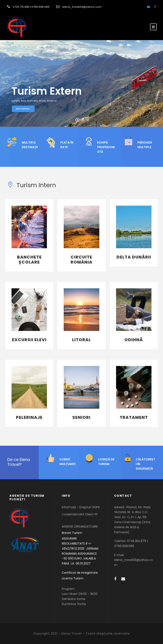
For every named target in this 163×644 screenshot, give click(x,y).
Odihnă (134, 340)
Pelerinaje (29, 417)
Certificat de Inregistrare (80, 573)
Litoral (81, 340)
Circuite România (81, 260)
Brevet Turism (72, 533)
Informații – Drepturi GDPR (81, 507)
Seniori (81, 417)
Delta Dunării (134, 257)
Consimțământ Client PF (80, 514)
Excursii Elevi (29, 340)
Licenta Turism (73, 578)
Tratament (134, 417)
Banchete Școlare (29, 260)
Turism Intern (32, 185)
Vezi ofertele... (23, 109)
